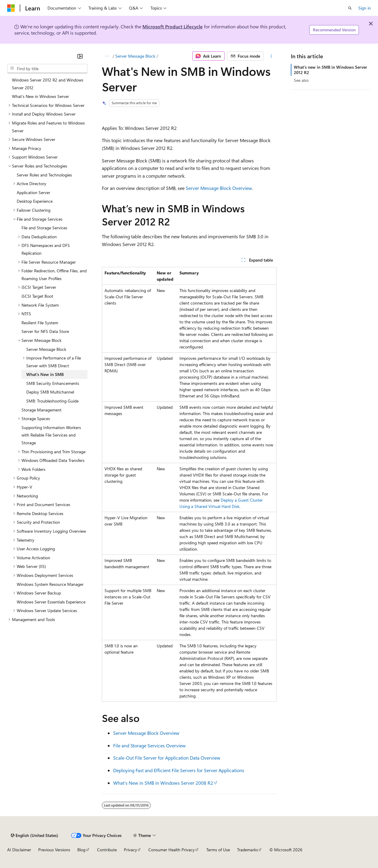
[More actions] (271, 56)
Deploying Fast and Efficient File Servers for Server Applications (179, 770)
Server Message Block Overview (219, 188)
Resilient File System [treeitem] (40, 323)
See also (301, 80)
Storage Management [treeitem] (42, 410)
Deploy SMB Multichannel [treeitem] (50, 392)
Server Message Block (135, 56)
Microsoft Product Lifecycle (173, 26)
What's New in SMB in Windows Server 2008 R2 (163, 783)
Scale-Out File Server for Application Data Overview (167, 758)
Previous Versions (54, 850)
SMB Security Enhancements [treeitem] (53, 383)
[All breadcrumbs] (107, 56)
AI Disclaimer (19, 850)
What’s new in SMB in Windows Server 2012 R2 (330, 70)
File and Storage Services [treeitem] (44, 228)
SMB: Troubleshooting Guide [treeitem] (52, 401)
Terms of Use (218, 850)
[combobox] (47, 69)
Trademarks (248, 850)
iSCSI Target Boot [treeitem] (37, 296)
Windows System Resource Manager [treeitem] (50, 584)
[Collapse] (80, 56)
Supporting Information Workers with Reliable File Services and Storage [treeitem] (51, 435)
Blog (81, 850)
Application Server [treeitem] (33, 192)
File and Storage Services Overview (149, 745)
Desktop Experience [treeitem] (35, 201)
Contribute (107, 850)
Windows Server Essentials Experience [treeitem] (51, 602)
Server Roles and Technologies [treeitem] (44, 175)
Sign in (365, 8)
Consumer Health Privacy (172, 850)
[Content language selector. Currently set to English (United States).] (34, 835)
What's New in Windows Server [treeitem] (40, 96)
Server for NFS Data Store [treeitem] (45, 331)
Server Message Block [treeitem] (46, 349)
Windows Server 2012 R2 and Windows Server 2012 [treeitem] (48, 84)
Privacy (130, 850)
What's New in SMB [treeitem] (45, 374)
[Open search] (350, 8)
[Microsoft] (11, 8)
